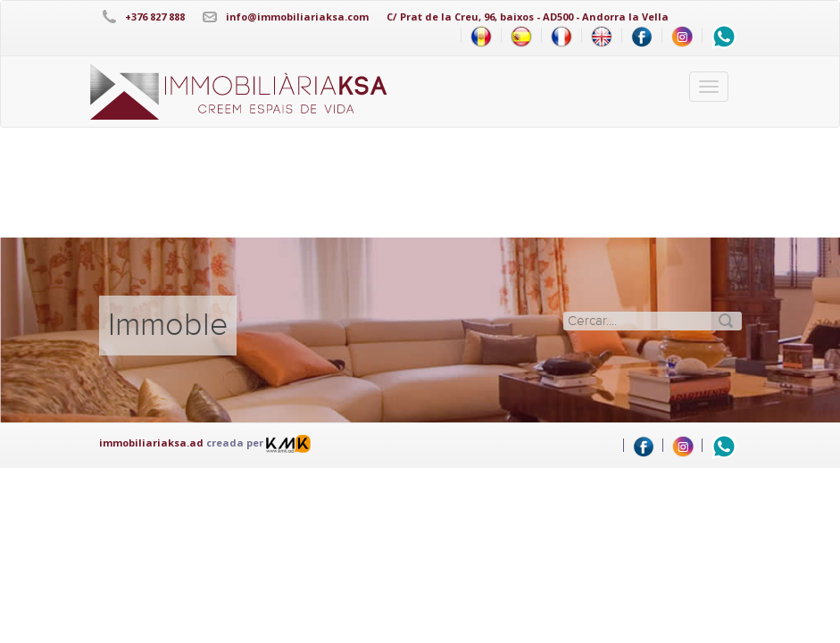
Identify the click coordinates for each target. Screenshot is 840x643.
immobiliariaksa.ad (151, 443)
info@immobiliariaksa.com (297, 17)
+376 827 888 (155, 17)
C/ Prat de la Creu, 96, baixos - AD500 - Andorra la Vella (528, 17)
